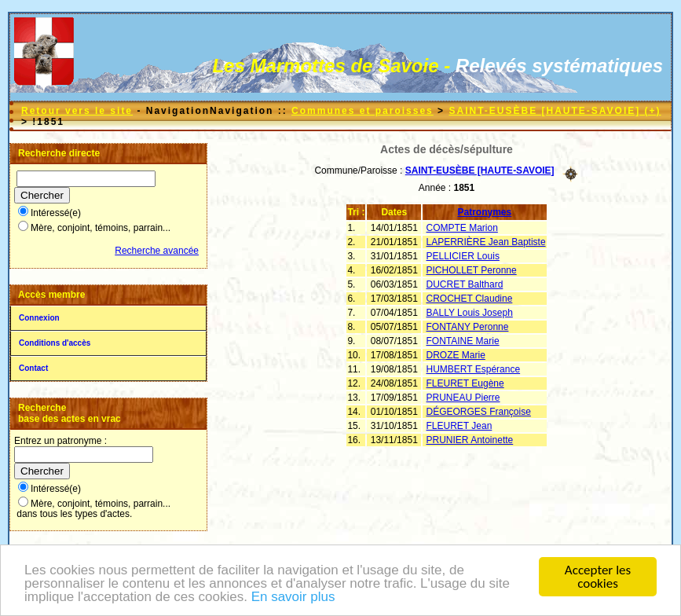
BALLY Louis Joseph (470, 313)
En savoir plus (293, 598)
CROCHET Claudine (470, 299)
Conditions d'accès (55, 343)
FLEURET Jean (459, 426)
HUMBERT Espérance (474, 369)
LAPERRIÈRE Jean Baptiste (486, 242)
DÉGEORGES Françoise (479, 412)
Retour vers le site (77, 111)
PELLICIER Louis (463, 256)
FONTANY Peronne (468, 327)
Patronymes (485, 212)
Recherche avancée (157, 251)
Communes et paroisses (362, 111)
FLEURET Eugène (465, 383)
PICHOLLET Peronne (472, 270)
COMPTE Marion (462, 228)
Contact (33, 368)
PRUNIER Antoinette (470, 440)
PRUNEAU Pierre (463, 398)
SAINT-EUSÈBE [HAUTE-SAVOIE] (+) (555, 111)
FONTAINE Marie (463, 341)
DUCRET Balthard (465, 284)
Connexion (39, 318)
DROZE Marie (456, 355)
